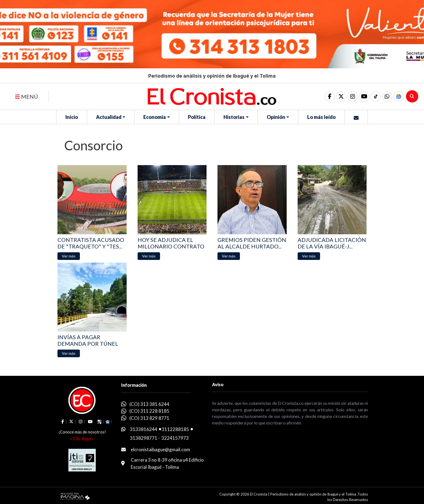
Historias (234, 117)
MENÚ (27, 96)
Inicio (72, 117)
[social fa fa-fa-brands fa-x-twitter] (341, 96)
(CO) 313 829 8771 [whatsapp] (149, 418)
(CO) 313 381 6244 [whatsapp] (149, 404)
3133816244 (144, 429)
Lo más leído (321, 117)
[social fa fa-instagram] (353, 96)
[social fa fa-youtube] (364, 96)
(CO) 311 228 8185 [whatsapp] (149, 411)
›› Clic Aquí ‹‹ (82, 439)
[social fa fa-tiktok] (376, 96)
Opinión (276, 117)
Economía (155, 117)
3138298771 (144, 438)
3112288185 (175, 429)
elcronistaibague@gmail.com (160, 449)
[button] (387, 96)
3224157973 (175, 438)
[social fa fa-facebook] (330, 96)
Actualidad (109, 117)
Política (197, 117)
